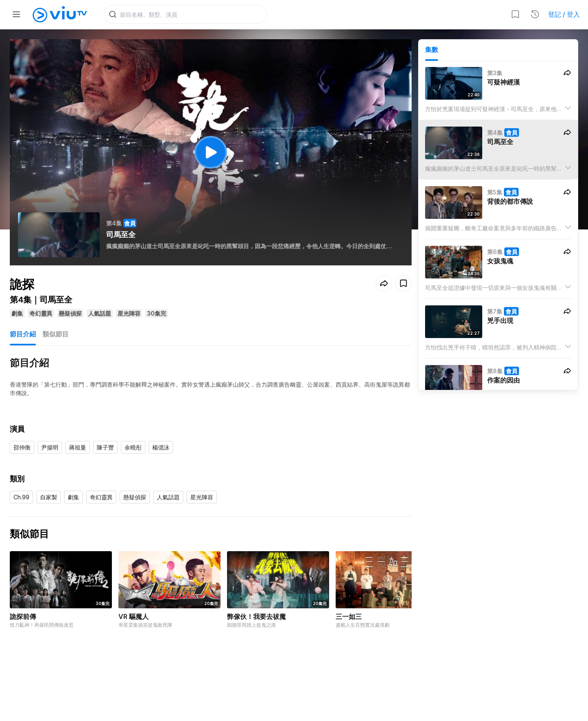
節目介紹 (23, 334)
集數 (432, 49)
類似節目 (56, 334)
